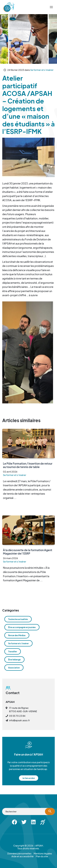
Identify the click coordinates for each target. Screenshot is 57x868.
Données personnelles (19, 854)
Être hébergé (14, 659)
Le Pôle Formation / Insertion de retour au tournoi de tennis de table (28, 465)
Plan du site (42, 856)
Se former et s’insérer (42, 70)
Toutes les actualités (18, 619)
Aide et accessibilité (22, 856)
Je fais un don (29, 778)
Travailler (13, 651)
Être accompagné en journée (22, 627)
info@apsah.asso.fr (19, 720)
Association (14, 668)
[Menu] (51, 7)
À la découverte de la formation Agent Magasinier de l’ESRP (28, 552)
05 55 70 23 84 (17, 716)
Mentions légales (43, 854)
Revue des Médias (17, 635)
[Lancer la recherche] (50, 811)
